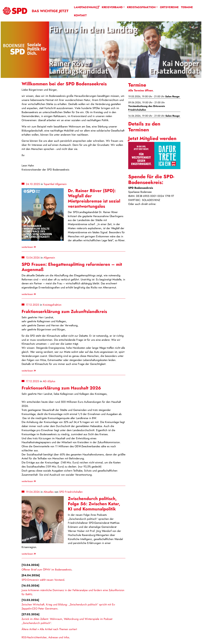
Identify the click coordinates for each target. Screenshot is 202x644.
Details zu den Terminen (144, 127)
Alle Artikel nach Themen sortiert (58, 629)
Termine (187, 7)
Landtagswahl (87, 7)
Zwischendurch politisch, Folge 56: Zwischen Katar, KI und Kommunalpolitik (94, 504)
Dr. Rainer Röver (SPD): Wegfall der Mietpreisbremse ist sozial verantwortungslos (94, 198)
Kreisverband (112, 7)
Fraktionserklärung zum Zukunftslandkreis (64, 311)
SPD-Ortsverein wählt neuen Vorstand (43, 580)
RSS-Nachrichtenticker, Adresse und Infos (45, 637)
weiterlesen (29, 247)
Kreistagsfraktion (141, 7)
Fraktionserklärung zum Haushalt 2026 (61, 388)
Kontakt (80, 15)
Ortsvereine (169, 7)
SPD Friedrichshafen (71, 492)
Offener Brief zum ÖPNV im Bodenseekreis (47, 569)
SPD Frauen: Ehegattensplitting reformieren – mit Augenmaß (72, 267)
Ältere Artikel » (30, 629)
